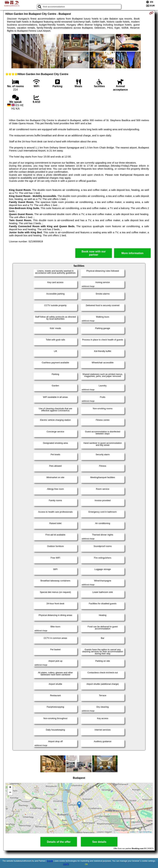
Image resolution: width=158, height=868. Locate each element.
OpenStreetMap (145, 832)
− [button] (10, 793)
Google (50, 861)
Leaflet (132, 832)
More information (132, 253)
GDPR (66, 864)
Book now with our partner (94, 253)
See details (99, 842)
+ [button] (10, 788)
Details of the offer (59, 842)
